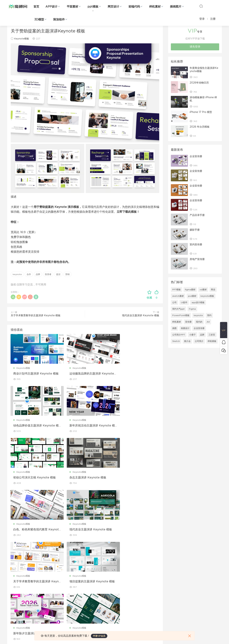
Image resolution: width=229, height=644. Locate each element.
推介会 (187, 341)
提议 (58, 274)
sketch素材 (178, 296)
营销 (67, 274)
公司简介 (199, 341)
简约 (209, 315)
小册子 (193, 335)
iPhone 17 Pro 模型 (201, 112)
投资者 (48, 274)
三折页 (212, 335)
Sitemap (149, 585)
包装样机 (114, 570)
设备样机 (114, 578)
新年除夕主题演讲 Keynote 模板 (84, 530)
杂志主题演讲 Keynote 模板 (133, 426)
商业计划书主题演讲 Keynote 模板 (33, 374)
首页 (36, 7)
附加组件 (59, 20)
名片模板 (80, 593)
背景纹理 (46, 609)
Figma (192, 309)
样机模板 (212, 341)
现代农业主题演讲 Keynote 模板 (141, 316)
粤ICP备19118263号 (212, 635)
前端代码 (134, 7)
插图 (174, 328)
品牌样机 (114, 585)
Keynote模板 (22, 39)
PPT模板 (176, 290)
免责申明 (149, 578)
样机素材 (155, 7)
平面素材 (72, 7)
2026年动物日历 (199, 83)
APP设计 (51, 7)
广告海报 (80, 570)
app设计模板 (198, 302)
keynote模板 (207, 296)
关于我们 (149, 570)
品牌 (38, 274)
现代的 (199, 322)
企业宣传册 (196, 156)
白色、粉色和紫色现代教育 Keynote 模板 (34, 478)
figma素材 (190, 290)
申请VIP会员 (99, 636)
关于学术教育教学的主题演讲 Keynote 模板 (36, 316)
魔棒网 (18, 6)
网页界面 (11, 570)
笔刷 (44, 593)
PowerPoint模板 (181, 315)
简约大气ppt (178, 309)
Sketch (176, 341)
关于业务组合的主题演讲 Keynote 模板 (136, 530)
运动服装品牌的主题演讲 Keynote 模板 (85, 374)
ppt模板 (93, 7)
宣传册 (188, 322)
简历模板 (80, 601)
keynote (17, 274)
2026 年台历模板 (200, 127)
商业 (213, 290)
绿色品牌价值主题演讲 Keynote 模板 (136, 374)
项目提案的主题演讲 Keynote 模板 (33, 530)
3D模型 (39, 20)
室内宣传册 (196, 245)
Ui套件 (184, 302)
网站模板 (11, 585)
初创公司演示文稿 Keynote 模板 (84, 426)
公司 (174, 302)
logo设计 (46, 616)
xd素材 (203, 290)
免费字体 (80, 609)
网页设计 (113, 7)
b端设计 (11, 578)
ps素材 (11, 609)
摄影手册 (195, 230)
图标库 (10, 601)
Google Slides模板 (51, 570)
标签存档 (149, 593)
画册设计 (185, 328)
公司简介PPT (179, 335)
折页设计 (80, 578)
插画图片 (176, 7)
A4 (208, 322)
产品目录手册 (197, 215)
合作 (29, 274)
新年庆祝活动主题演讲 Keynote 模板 (34, 426)
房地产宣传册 (197, 259)
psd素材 (192, 296)
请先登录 (195, 47)
